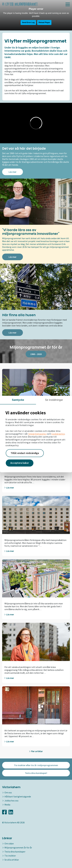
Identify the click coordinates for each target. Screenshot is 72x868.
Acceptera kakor (20, 463)
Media (7, 805)
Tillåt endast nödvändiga (25, 453)
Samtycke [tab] (18, 400)
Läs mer (13, 172)
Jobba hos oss (11, 801)
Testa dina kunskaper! (36, 773)
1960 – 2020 (36, 354)
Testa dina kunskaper (15, 852)
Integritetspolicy (38, 434)
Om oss (8, 792)
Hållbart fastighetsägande (18, 796)
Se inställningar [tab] (54, 400)
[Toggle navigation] (68, 4)
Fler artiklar (36, 751)
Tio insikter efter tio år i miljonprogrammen (36, 765)
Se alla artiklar (12, 860)
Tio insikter (10, 856)
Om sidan (9, 843)
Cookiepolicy (58, 434)
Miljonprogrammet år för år (18, 848)
